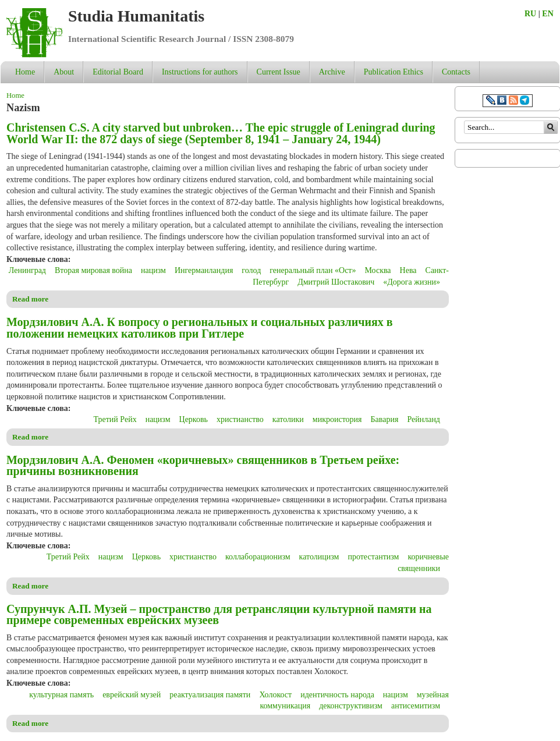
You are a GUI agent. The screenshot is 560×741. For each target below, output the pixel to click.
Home (25, 72)
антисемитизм (416, 706)
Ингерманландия (204, 270)
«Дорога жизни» (412, 282)
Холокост (275, 695)
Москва (378, 270)
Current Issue (279, 72)
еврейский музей (132, 695)
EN (547, 14)
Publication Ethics (394, 72)
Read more (30, 299)
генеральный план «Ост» (313, 270)
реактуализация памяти (210, 695)
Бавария (385, 419)
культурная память (61, 695)
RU (530, 14)
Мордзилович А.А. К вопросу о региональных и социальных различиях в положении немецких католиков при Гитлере (200, 328)
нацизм (153, 270)
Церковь (194, 419)
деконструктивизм (351, 706)
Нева (408, 270)
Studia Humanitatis (136, 16)
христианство (240, 419)
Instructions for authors (200, 72)
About (64, 72)
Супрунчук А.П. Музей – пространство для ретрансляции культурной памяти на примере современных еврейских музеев (219, 615)
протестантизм (373, 557)
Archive (332, 72)
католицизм (319, 557)
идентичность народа (337, 695)
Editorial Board (118, 72)
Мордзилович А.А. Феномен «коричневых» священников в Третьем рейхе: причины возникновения (203, 466)
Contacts (456, 72)
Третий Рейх (115, 419)
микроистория (337, 419)
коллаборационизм (258, 557)
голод (251, 270)
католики (288, 419)
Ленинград (27, 270)
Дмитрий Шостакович (336, 282)
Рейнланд (423, 419)
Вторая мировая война (93, 270)
